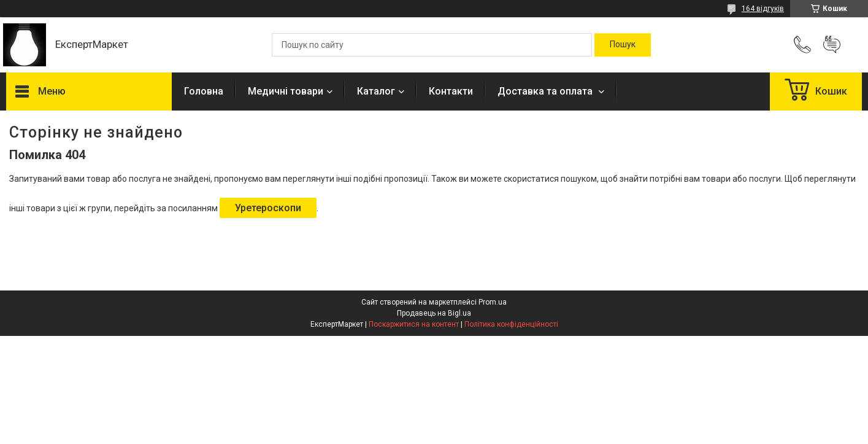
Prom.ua (493, 302)
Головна (204, 91)
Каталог (376, 91)
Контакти (451, 91)
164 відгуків (763, 9)
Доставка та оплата (546, 91)
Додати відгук (832, 45)
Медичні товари (286, 91)
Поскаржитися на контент (414, 324)
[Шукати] (623, 45)
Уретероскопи (268, 208)
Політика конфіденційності (511, 324)
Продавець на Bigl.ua (434, 313)
